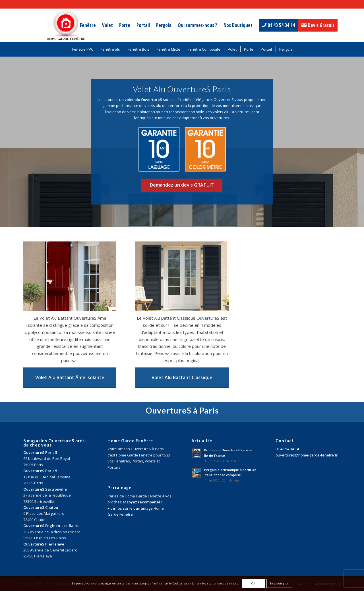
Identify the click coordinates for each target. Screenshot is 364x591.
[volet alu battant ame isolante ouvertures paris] (70, 276)
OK (253, 583)
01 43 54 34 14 (287, 449)
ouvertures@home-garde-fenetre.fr (307, 455)
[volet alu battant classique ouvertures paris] (182, 276)
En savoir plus (279, 583)
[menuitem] (88, 25)
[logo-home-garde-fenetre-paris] (66, 25)
